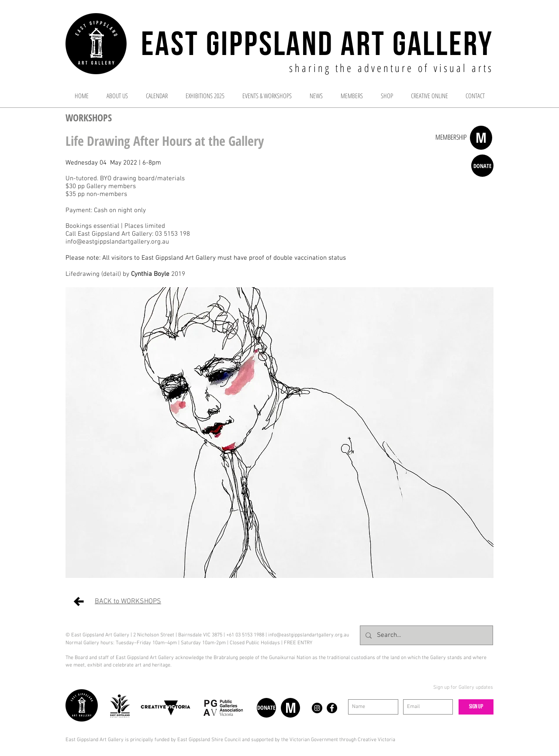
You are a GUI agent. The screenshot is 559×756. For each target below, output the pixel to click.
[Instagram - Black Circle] (317, 708)
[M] (481, 138)
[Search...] (426, 635)
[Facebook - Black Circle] (332, 708)
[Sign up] (476, 707)
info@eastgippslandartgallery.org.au (309, 635)
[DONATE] (482, 166)
